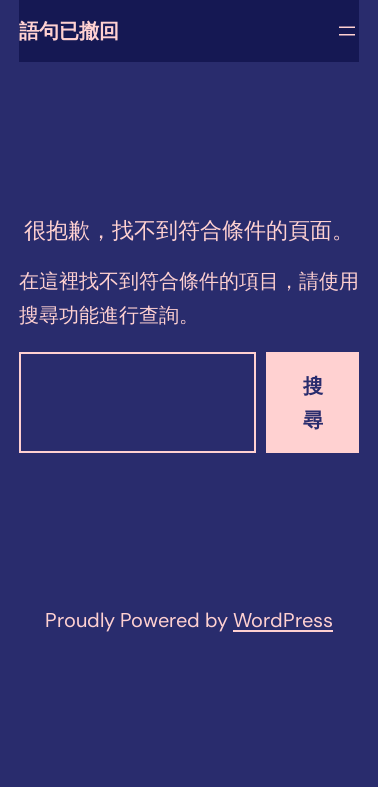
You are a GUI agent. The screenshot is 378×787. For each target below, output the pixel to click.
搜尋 (313, 403)
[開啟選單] (347, 31)
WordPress (283, 620)
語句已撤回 (69, 31)
